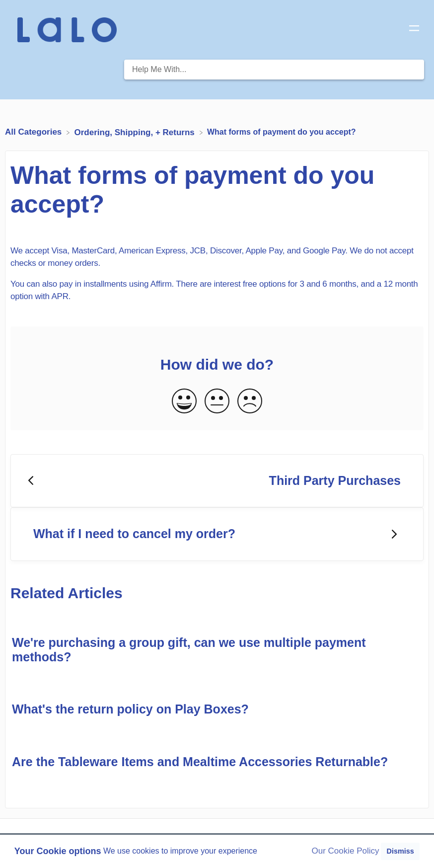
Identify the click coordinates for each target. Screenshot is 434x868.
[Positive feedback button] (184, 402)
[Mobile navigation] (414, 30)
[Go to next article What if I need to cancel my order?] (217, 534)
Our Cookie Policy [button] (346, 851)
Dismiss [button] (400, 851)
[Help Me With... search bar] (274, 70)
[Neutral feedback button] (217, 402)
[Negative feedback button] (250, 402)
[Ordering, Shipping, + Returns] (136, 132)
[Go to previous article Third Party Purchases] (217, 481)
